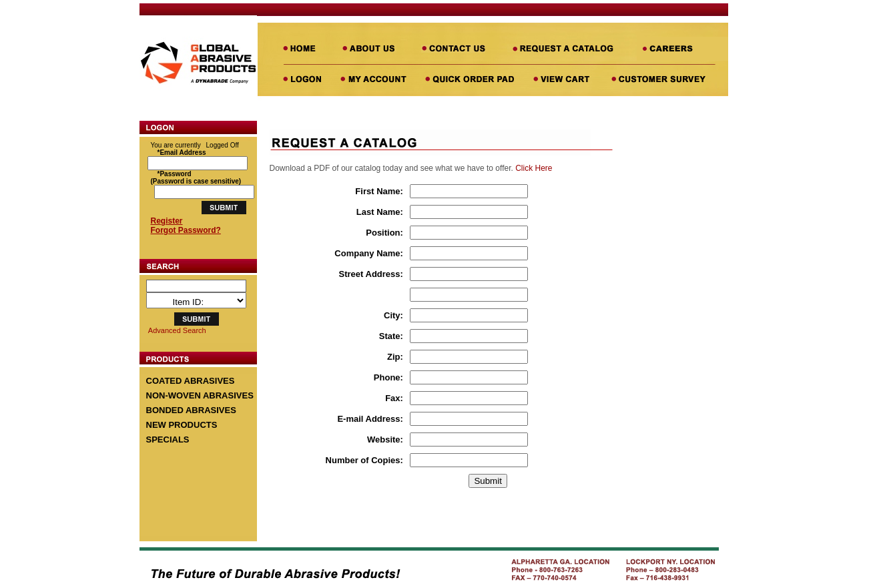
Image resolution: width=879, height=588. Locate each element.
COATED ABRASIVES (191, 381)
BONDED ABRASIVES (191, 410)
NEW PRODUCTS (182, 425)
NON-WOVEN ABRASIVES (200, 395)
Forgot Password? (186, 230)
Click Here (534, 168)
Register (167, 221)
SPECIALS (168, 439)
